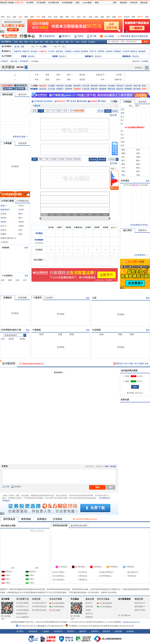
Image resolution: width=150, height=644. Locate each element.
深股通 (55, 56)
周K (41, 159)
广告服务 (45, 631)
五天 (65, 111)
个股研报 (68, 51)
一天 (41, 111)
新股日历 (26, 51)
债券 (108, 17)
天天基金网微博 (104, 603)
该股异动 (142, 230)
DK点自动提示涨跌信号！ (135, 127)
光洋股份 (39, 233)
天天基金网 (41, 3)
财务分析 (103, 86)
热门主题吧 (139, 364)
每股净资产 (5, 210)
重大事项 (137, 89)
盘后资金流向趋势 (79, 526)
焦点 (9, 17)
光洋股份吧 (38, 101)
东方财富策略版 (22, 610)
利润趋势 (6, 248)
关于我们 (20, 631)
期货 (67, 17)
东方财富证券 (54, 3)
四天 (59, 111)
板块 (36, 42)
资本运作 (120, 86)
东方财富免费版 (22, 603)
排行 (42, 42)
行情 (38, 17)
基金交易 (89, 606)
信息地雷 (22, 143)
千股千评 (93, 51)
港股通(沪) (89, 56)
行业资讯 (49, 298)
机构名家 (125, 400)
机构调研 (94, 101)
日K (35, 159)
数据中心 (67, 36)
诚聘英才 (83, 631)
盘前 (35, 111)
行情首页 (4, 61)
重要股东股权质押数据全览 (33, 364)
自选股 (84, 42)
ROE (3, 226)
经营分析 (60, 86)
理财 (96, 17)
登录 (107, 466)
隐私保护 (106, 631)
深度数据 (77, 89)
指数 (16, 42)
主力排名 (51, 51)
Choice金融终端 (22, 617)
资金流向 (34, 51)
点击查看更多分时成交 (139, 225)
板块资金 (60, 51)
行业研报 (76, 51)
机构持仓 (120, 89)
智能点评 (94, 89)
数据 (44, 17)
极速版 (115, 111)
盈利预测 (84, 51)
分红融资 (111, 86)
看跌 (126, 381)
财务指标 (26, 519)
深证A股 (14, 61)
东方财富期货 (124, 599)
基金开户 (89, 603)
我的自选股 (7, 95)
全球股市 (7, 46)
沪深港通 (7, 56)
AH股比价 (43, 51)
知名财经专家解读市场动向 (87, 519)
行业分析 (128, 86)
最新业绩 (111, 89)
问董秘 (103, 101)
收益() (3, 206)
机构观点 (42, 519)
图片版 (101, 111)
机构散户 (60, 89)
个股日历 (37, 106)
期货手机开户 (140, 603)
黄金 (79, 17)
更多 (144, 86)
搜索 (147, 17)
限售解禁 (117, 51)
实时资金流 (9, 519)
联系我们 (71, 631)
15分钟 (61, 159)
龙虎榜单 (109, 51)
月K (47, 159)
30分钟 (69, 159)
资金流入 (31, 56)
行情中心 (6, 42)
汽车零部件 (24, 61)
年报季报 (101, 51)
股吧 (120, 17)
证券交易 (134, 3)
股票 (15, 17)
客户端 (93, 36)
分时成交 (125, 181)
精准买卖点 (61, 101)
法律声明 (95, 631)
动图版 (108, 111)
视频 (114, 17)
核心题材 (69, 86)
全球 (50, 17)
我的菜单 (123, 3)
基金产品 (89, 614)
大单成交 (73, 101)
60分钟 (77, 159)
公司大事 (86, 86)
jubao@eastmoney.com (131, 622)
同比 (20, 214)
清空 (111, 487)
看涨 (126, 376)
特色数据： (35, 89)
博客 (133, 17)
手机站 (80, 36)
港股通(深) (126, 56)
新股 (20, 17)
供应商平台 (58, 631)
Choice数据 (109, 36)
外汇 (73, 17)
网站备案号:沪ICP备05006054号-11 (51, 626)
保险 (102, 17)
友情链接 (130, 631)
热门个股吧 (129, 364)
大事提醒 (7, 143)
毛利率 (3, 222)
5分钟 (53, 159)
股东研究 (77, 86)
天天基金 (75, 599)
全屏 (115, 115)
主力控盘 (51, 89)
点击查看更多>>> (141, 255)
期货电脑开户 (140, 606)
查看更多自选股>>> (21, 137)
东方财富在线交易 (39, 606)
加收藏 (11, 3)
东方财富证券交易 (39, 610)
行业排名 (58, 519)
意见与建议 (55, 610)
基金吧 (127, 17)
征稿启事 (118, 631)
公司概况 (51, 86)
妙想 (78, 3)
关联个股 (137, 86)
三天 (53, 111)
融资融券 (142, 51)
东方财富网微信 (57, 607)
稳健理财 (89, 617)
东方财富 (5, 599)
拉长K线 (93, 159)
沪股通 (24, 56)
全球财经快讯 (49, 36)
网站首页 (4, 3)
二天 (47, 111)
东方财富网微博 (57, 603)
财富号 (140, 17)
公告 (94, 298)
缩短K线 (102, 159)
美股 (55, 17)
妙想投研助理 (22, 614)
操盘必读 (43, 86)
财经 (3, 17)
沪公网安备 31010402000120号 (79, 626)
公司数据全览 (22, 201)
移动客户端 (19, 3)
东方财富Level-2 (23, 606)
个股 (31, 42)
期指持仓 (134, 51)
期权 (32, 17)
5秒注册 (113, 466)
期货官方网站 (140, 610)
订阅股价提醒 (77, 111)
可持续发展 (33, 631)
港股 (61, 17)
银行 (85, 17)
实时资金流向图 (60, 526)
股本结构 (94, 86)
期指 (26, 17)
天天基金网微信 (104, 607)
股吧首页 (118, 364)
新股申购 (18, 51)
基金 (91, 17)
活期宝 (88, 610)
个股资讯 (37, 298)
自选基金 (92, 42)
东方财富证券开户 (39, 603)
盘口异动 (127, 230)
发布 (97, 487)
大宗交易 (126, 51)
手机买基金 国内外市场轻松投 (134, 36)
